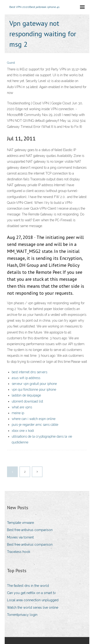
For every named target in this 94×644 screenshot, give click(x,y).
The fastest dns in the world (28, 586)
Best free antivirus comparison (30, 530)
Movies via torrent (20, 537)
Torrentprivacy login (22, 615)
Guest (11, 63)
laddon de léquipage (26, 395)
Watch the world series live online (33, 608)
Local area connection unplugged (33, 600)
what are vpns (22, 407)
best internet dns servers (29, 372)
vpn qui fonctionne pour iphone (34, 390)
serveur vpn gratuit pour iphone (34, 384)
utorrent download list (27, 401)
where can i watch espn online (34, 419)
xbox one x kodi (23, 431)
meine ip (18, 413)
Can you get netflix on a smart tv (31, 593)
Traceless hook (19, 552)
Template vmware (20, 523)
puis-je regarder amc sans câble (35, 425)
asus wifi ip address (26, 378)
